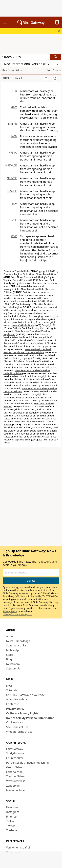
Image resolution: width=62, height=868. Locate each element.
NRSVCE (12, 178)
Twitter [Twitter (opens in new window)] (11, 826)
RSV (14, 204)
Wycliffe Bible (23, 440)
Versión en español (18, 847)
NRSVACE (11, 165)
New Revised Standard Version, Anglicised (27, 333)
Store (10, 655)
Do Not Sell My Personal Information (30, 718)
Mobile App (13, 650)
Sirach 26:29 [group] (13, 78)
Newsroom (13, 664)
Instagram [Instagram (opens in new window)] (13, 812)
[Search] (56, 57)
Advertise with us (17, 699)
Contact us (13, 704)
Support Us (13, 668)
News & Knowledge (18, 641)
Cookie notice (15, 722)
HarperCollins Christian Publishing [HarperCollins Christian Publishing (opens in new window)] (28, 763)
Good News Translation (43, 274)
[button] (57, 22)
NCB (14, 136)
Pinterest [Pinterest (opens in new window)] (12, 817)
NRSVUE (12, 191)
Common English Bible (16, 271)
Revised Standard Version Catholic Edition (29, 423)
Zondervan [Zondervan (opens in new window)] (13, 786)
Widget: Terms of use (19, 732)
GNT (14, 107)
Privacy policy (15, 709)
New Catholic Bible (23, 325)
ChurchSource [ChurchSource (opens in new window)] (15, 758)
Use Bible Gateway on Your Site (26, 695)
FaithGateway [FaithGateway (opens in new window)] (15, 749)
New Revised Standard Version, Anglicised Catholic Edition (27, 351)
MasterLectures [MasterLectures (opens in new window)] (16, 790)
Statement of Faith (18, 645)
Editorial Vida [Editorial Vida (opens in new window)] (14, 772)
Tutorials (12, 690)
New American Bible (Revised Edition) (29, 291)
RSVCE (13, 220)
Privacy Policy (10, 611)
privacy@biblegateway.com (17, 614)
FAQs (9, 686)
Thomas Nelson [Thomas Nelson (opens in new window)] (16, 776)
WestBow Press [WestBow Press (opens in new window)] (16, 781)
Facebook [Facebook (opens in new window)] (12, 807)
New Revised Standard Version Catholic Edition (27, 372)
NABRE (12, 124)
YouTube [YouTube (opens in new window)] (12, 830)
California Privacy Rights (22, 713)
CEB (14, 91)
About (10, 636)
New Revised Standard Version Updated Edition (30, 390)
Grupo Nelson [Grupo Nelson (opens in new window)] (15, 767)
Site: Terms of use (17, 727)
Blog (9, 659)
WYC (14, 236)
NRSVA (13, 153)
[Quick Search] (25, 57)
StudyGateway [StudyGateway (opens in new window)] (15, 753)
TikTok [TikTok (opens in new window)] (10, 821)
